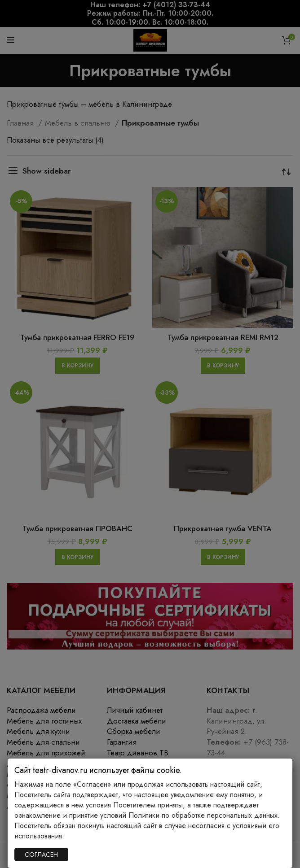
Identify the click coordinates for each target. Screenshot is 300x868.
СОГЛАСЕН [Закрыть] (41, 855)
